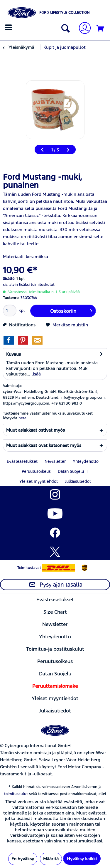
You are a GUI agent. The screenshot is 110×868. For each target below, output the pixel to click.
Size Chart (55, 612)
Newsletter (55, 461)
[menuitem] (9, 27)
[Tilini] (82, 29)
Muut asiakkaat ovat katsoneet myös (44, 445)
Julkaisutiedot (78, 481)
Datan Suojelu (71, 471)
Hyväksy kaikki (82, 859)
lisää (35, 374)
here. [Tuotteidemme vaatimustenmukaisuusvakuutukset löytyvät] (23, 418)
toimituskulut (16, 794)
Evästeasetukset (22, 461)
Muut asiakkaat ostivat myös (35, 430)
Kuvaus (13, 354)
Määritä (51, 859)
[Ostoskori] (101, 29)
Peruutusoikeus (36, 471)
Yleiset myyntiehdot (39, 481)
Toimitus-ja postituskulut (55, 649)
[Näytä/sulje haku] (64, 29)
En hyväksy (23, 859)
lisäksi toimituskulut (37, 285)
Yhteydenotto (86, 461)
